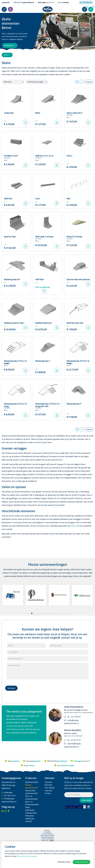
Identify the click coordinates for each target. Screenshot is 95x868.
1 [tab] (26, 638)
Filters (7, 55)
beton (74, 550)
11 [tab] (46, 638)
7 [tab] (38, 638)
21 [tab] (66, 638)
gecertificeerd (39, 2)
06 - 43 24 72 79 (74, 764)
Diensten (48, 807)
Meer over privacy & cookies (27, 856)
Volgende (89, 82)
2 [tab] (28, 638)
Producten (10, 45)
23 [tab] (70, 638)
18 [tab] (60, 638)
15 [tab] (54, 638)
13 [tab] (50, 638)
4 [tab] (32, 638)
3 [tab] (30, 638)
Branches (48, 809)
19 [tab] (62, 638)
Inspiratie (49, 815)
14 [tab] (52, 638)
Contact (48, 818)
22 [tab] (68, 638)
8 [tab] (40, 638)
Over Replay (50, 812)
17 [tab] (58, 638)
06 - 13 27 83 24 (74, 741)
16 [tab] (56, 638)
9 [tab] (42, 638)
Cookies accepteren (81, 862)
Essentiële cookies (64, 862)
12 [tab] (48, 638)
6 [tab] (36, 638)
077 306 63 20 (86, 2)
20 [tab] (64, 638)
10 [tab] (44, 638)
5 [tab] (34, 638)
